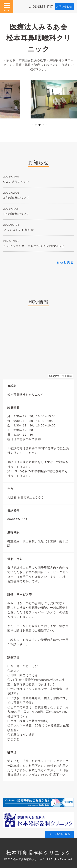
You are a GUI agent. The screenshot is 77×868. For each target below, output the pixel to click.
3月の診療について (16, 198)
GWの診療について (17, 182)
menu (7, 7)
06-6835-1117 (43, 7)
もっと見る (65, 262)
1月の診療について (16, 214)
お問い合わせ (64, 7)
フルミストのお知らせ (19, 230)
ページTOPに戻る (59, 834)
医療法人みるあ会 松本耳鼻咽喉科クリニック (40, 38)
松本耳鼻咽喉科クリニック (39, 853)
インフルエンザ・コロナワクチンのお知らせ (34, 246)
